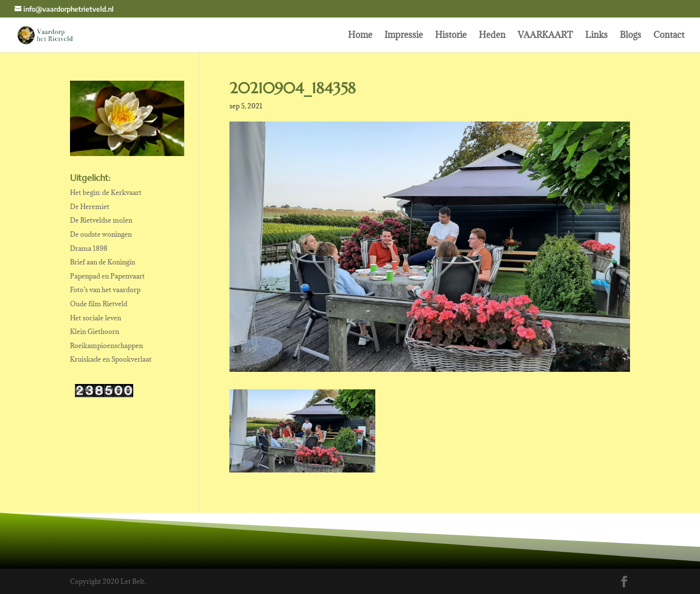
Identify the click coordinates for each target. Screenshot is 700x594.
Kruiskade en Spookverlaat (111, 359)
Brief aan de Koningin (103, 262)
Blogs (630, 36)
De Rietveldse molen (101, 220)
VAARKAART (545, 36)
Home (360, 36)
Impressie (404, 36)
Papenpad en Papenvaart (107, 276)
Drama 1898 (89, 248)
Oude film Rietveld (99, 304)
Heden (492, 36)
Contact (669, 36)
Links (596, 36)
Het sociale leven (96, 318)
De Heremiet (90, 207)
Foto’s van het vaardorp (105, 290)
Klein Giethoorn (95, 332)
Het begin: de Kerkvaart (106, 192)
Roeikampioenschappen (106, 346)
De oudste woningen (101, 234)
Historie (451, 36)
